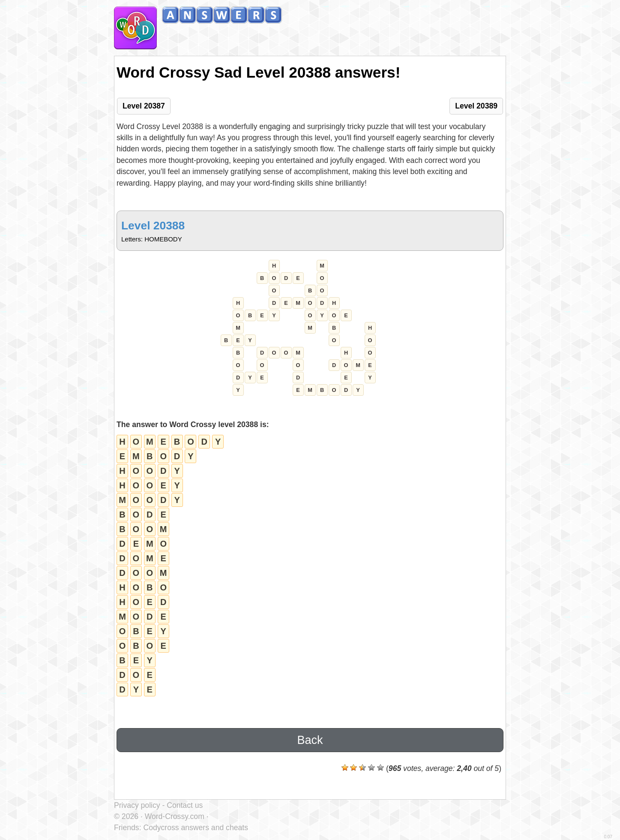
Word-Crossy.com (175, 816)
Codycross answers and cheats (195, 828)
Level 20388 (153, 226)
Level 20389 (476, 106)
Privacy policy (137, 805)
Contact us (185, 805)
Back (310, 740)
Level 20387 (144, 106)
